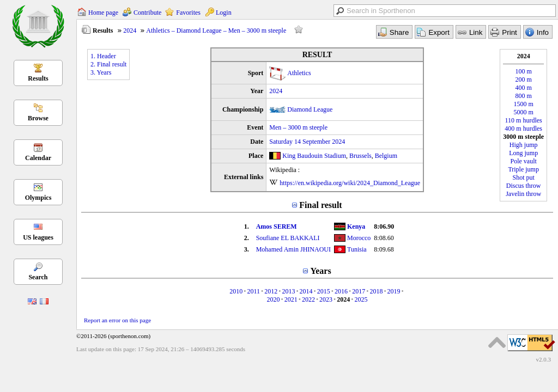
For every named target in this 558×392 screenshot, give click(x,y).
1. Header (103, 56)
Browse (38, 118)
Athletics (299, 73)
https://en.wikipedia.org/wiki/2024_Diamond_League (350, 183)
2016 (341, 291)
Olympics (38, 198)
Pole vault (524, 161)
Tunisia (357, 249)
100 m (524, 71)
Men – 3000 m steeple (298, 127)
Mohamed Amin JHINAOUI (293, 249)
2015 (324, 291)
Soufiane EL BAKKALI (288, 238)
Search (38, 277)
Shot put (524, 177)
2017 (359, 291)
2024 (130, 30)
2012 (271, 291)
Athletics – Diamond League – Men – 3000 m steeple (216, 30)
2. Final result (108, 64)
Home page (103, 13)
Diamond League (310, 109)
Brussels (360, 156)
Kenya (356, 226)
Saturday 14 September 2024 (307, 142)
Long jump (523, 153)
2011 (253, 291)
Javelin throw (523, 194)
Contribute (147, 13)
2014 (306, 291)
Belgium (386, 156)
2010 (236, 291)
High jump (524, 145)
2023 (326, 299)
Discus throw (524, 186)
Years (320, 271)
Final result (320, 205)
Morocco (359, 238)
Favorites (188, 13)
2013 (288, 291)
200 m (524, 79)
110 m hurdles (524, 120)
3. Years (101, 72)
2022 (308, 299)
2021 (291, 299)
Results (38, 78)
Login (224, 13)
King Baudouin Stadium (314, 156)
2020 (273, 299)
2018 (376, 291)
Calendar (38, 158)
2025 (361, 299)
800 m (524, 96)
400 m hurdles (523, 128)
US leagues (38, 237)
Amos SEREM (277, 226)
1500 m (524, 104)
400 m (524, 88)
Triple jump (523, 169)
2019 (394, 291)
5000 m (524, 112)
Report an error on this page (117, 320)
